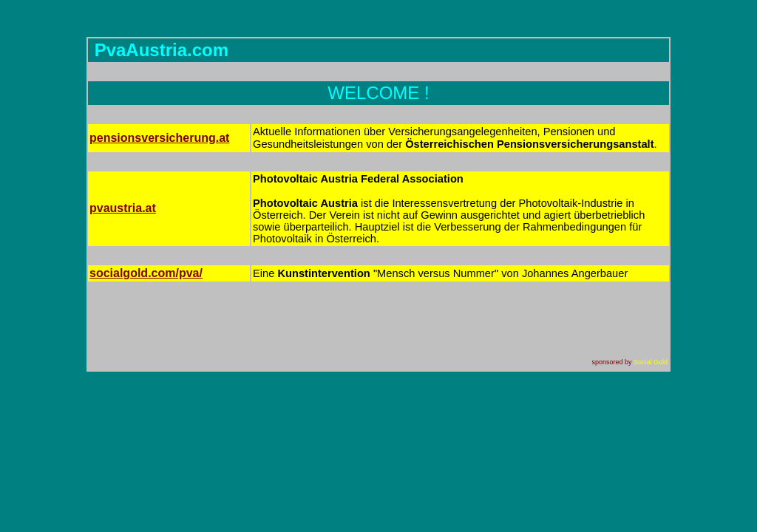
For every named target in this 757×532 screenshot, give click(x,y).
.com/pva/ (146, 273)
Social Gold (651, 362)
